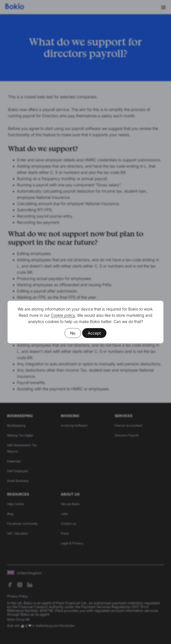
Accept (94, 333)
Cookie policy (63, 315)
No (73, 333)
